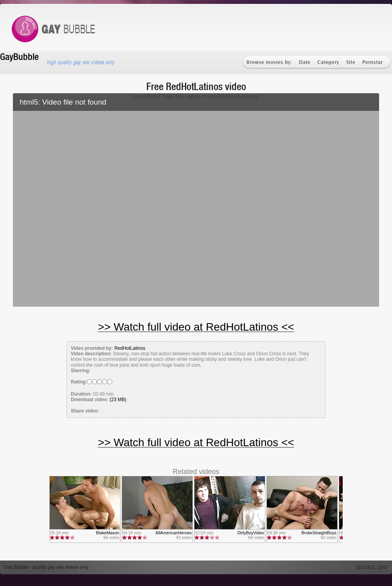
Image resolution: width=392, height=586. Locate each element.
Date (305, 62)
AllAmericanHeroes (174, 533)
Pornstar (372, 62)
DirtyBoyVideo (251, 533)
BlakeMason (108, 533)
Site (351, 62)
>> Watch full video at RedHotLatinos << (196, 327)
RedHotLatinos (130, 348)
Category (328, 62)
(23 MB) (118, 400)
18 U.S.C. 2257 (372, 568)
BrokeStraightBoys (319, 533)
